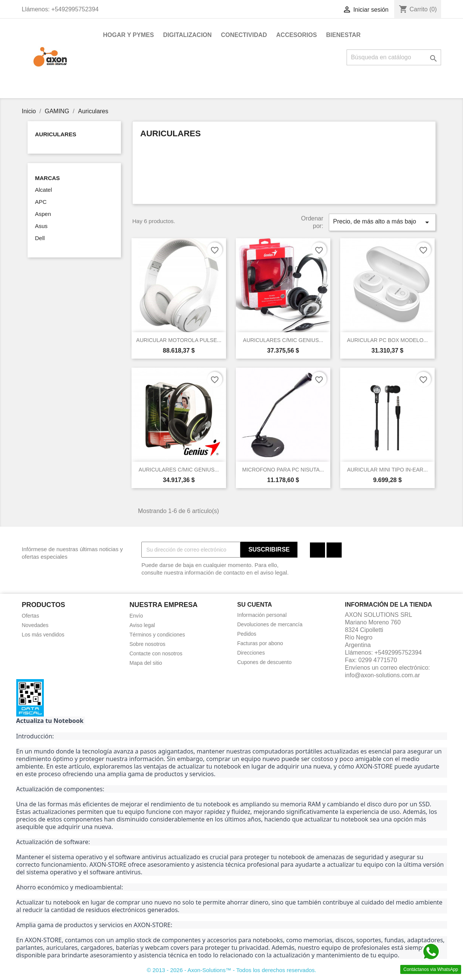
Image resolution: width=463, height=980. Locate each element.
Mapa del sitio (146, 663)
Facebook (317, 550)
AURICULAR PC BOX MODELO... (387, 340)
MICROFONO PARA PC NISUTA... (283, 470)
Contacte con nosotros (156, 653)
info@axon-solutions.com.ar (383, 675)
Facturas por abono (260, 643)
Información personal (262, 615)
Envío (136, 616)
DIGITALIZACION (188, 35)
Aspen (43, 214)
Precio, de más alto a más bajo (382, 222)
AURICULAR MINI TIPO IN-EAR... (387, 470)
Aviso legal (142, 625)
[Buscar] (394, 57)
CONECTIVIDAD (244, 35)
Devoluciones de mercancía (270, 624)
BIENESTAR (343, 35)
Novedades (35, 625)
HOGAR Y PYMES (129, 35)
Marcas (48, 178)
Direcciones (251, 653)
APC (41, 202)
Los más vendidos (43, 635)
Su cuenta (255, 605)
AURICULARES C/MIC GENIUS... (283, 340)
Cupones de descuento (265, 662)
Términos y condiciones (157, 635)
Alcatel (44, 190)
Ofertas (31, 616)
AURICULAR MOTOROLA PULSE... (179, 340)
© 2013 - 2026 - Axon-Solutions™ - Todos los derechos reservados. (231, 970)
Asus (41, 226)
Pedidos (247, 634)
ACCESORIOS (297, 35)
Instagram (334, 550)
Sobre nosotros (148, 644)
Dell (40, 238)
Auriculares (56, 134)
